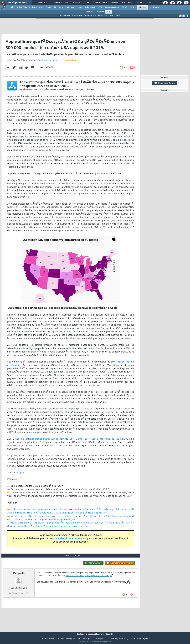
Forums (42, 3)
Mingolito (19, 579)
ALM (61, 7)
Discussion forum (164, 83)
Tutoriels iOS (90, 15)
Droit (139, 3)
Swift (118, 15)
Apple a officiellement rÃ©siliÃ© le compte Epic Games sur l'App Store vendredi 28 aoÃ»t (71, 441)
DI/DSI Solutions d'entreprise (29, 7)
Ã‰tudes (127, 3)
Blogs (76, 3)
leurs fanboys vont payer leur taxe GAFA (88, 582)
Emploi (114, 3)
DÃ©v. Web (90, 7)
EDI (100, 7)
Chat (86, 3)
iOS (109, 12)
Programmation (112, 7)
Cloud (48, 7)
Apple (20, 475)
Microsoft (71, 7)
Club (149, 3)
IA (55, 7)
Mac (111, 15)
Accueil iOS (65, 15)
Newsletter (100, 3)
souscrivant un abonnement (70, 541)
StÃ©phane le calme (47, 62)
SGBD (125, 7)
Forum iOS (77, 15)
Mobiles (143, 7)
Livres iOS (103, 15)
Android (100, 12)
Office (133, 7)
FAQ (67, 3)
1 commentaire (69, 62)
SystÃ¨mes (154, 7)
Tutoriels (56, 3)
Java (80, 7)
